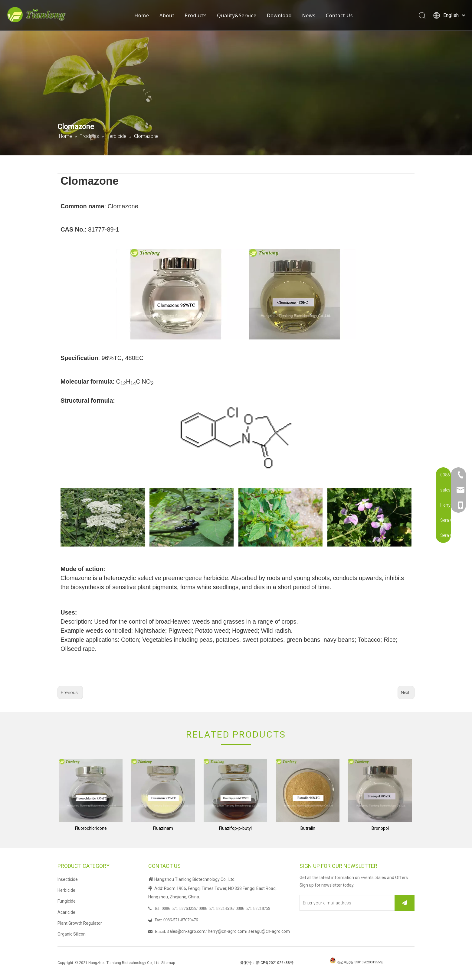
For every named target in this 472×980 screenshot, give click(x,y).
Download (282, 17)
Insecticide (68, 879)
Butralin (308, 828)
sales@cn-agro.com (186, 931)
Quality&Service (239, 17)
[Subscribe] (405, 903)
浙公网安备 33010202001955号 (360, 962)
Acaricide (66, 912)
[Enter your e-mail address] (346, 903)
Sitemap (168, 963)
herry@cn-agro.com (227, 931)
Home (144, 17)
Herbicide (66, 890)
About (169, 17)
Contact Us (341, 17)
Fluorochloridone (91, 828)
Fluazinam (163, 828)
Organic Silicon (72, 934)
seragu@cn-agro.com (269, 931)
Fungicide (67, 901)
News (311, 17)
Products (198, 17)
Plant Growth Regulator (80, 923)
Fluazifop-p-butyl (235, 828)
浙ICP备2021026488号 (275, 963)
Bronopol (380, 828)
